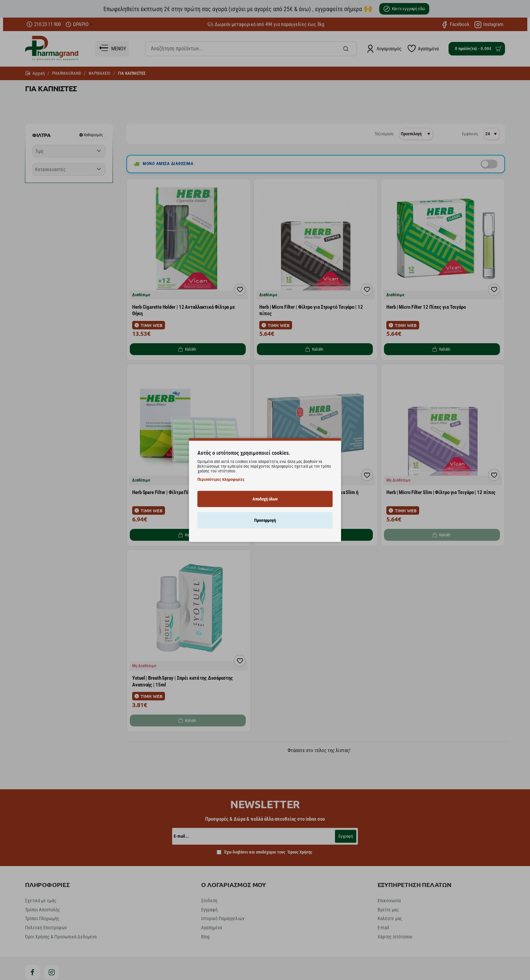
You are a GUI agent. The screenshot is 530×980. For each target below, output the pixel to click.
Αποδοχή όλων (265, 499)
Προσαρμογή (265, 520)
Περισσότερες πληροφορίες (221, 479)
